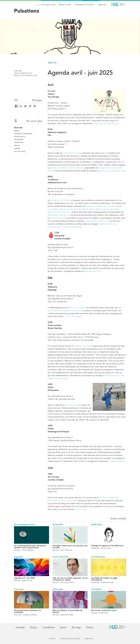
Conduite (96, 589)
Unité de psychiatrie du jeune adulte (101, 206)
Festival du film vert (72, 153)
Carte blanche (61, 557)
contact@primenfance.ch (97, 221)
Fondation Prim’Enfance (61, 200)
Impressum (102, 4)
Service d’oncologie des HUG (112, 171)
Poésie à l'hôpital (117, 461)
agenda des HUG (93, 271)
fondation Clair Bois (83, 346)
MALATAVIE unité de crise (59, 215)
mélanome (19, 142)
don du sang (20, 151)
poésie (17, 148)
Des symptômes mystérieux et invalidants (27, 611)
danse (17, 145)
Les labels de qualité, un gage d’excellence (104, 579)
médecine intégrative (23, 134)
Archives (52, 638)
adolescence (20, 136)
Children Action (57, 218)
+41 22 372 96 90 (73, 316)
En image (78, 627)
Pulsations (27, 11)
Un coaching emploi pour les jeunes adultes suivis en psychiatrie (30, 547)
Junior (64, 627)
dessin (17, 131)
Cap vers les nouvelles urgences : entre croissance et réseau (70, 579)
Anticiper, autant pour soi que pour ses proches (70, 547)
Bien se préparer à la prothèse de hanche (67, 611)
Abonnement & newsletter (85, 4)
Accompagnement (24, 524)
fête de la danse (73, 405)
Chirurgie (58, 589)
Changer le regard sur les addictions (107, 546)
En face (34, 627)
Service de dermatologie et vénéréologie (66, 311)
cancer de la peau (78, 308)
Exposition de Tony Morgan (106, 123)
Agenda (52, 63)
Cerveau (19, 589)
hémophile (19, 139)
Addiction (97, 524)
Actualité (58, 524)
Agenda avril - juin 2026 (24, 578)
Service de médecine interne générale (67, 168)
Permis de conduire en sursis (104, 610)
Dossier (91, 627)
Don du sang (80, 509)
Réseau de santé (65, 4)
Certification (98, 557)
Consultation (49, 627)
